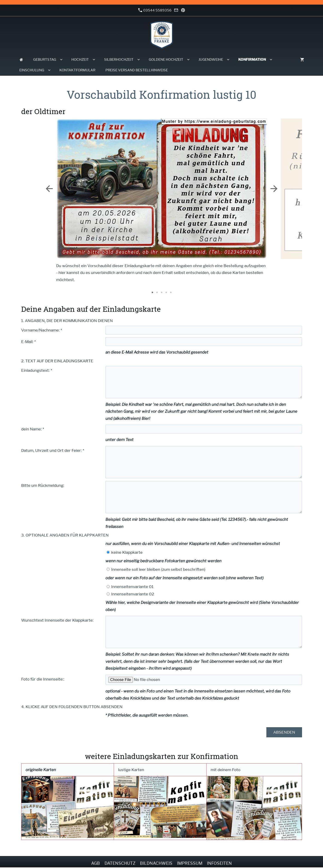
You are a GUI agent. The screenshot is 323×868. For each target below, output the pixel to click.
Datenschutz (120, 863)
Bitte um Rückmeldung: (43, 485)
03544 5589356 (155, 10)
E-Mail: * (28, 342)
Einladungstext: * (37, 370)
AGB (96, 863)
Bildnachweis (156, 863)
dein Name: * (33, 429)
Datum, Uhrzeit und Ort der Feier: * (53, 450)
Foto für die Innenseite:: (43, 679)
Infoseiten (219, 863)
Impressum (190, 863)
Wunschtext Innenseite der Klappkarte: (57, 620)
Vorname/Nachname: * (42, 330)
